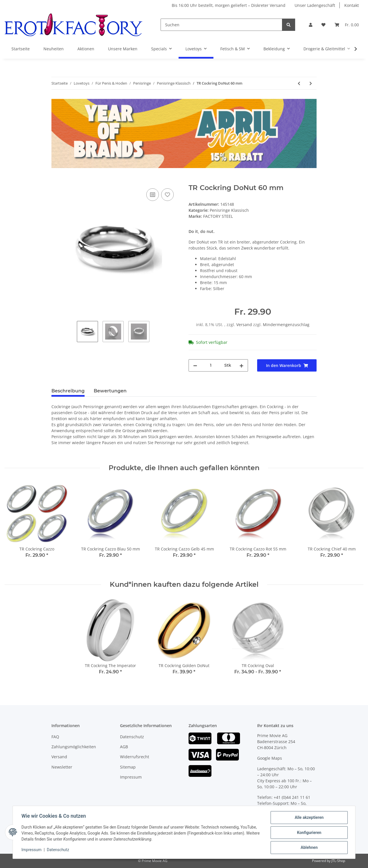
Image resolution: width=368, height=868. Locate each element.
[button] (311, 25)
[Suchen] (221, 25)
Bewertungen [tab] (110, 391)
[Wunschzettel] (323, 25)
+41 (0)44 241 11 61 (292, 797)
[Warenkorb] (347, 25)
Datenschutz (132, 737)
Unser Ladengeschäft (315, 5)
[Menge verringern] (195, 365)
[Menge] (211, 365)
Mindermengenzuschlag (286, 325)
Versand (245, 325)
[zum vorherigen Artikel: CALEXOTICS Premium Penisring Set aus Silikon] (299, 83)
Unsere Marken (123, 49)
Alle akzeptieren (308, 818)
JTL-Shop (338, 861)
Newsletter (62, 767)
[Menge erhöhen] (241, 365)
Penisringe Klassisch (229, 210)
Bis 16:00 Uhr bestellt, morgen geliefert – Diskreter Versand (229, 5)
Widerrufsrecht (135, 757)
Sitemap (128, 767)
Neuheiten (54, 49)
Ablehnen (308, 848)
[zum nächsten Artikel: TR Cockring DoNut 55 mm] (311, 83)
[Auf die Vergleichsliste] (153, 195)
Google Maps (270, 758)
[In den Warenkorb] (56, 181)
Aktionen (86, 49)
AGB (124, 747)
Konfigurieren (308, 833)
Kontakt (352, 5)
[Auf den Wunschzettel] (167, 195)
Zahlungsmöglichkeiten (74, 747)
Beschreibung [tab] (68, 391)
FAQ (55, 737)
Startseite (21, 49)
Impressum (131, 777)
